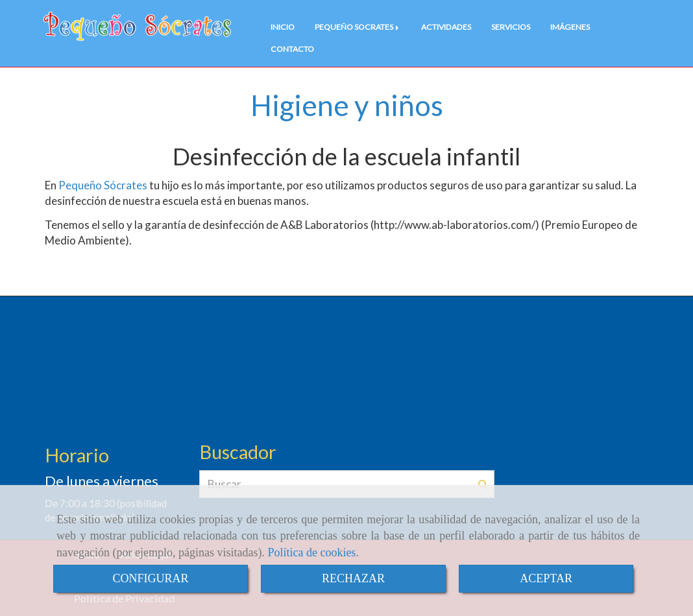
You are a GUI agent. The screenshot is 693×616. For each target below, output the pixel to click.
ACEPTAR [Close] (546, 578)
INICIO (283, 27)
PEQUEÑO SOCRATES (358, 27)
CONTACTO (292, 49)
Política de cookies (311, 552)
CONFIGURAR (150, 578)
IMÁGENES (570, 27)
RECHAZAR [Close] (353, 578)
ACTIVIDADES (446, 27)
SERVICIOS (511, 27)
